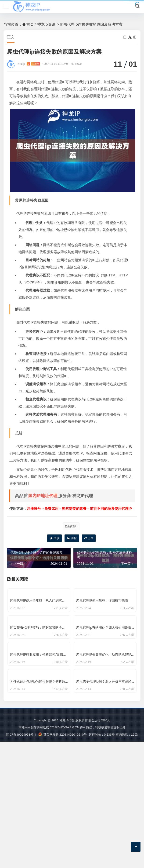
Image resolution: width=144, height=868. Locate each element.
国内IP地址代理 (43, 496)
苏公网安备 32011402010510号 (63, 861)
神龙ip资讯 (46, 24)
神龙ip (29, 64)
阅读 (54, 538)
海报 (72, 538)
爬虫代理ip (71, 526)
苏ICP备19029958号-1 (21, 861)
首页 (30, 24)
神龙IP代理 (67, 847)
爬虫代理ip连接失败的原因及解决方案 (91, 24)
